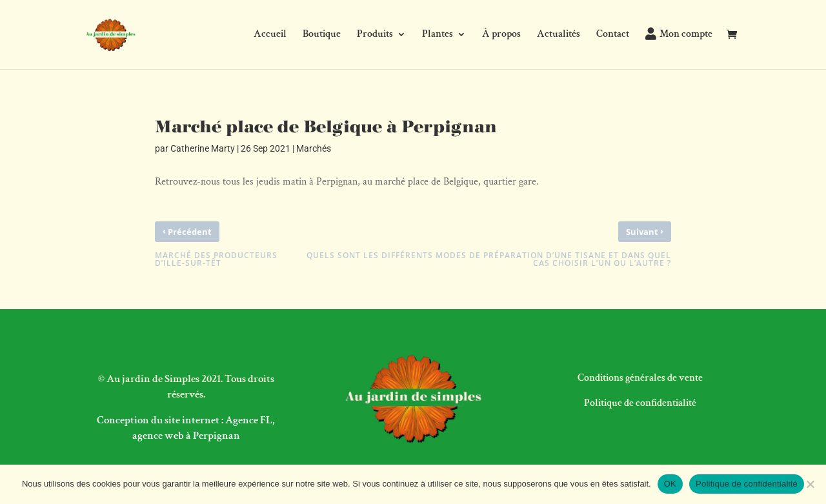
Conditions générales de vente (640, 378)
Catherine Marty (203, 148)
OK (670, 484)
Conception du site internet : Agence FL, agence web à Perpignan (186, 428)
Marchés (314, 148)
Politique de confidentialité (640, 403)
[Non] (810, 484)
